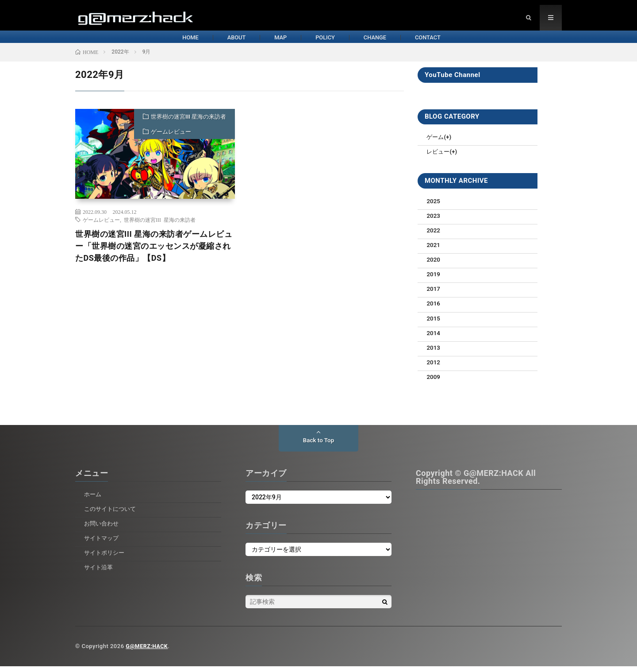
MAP (264, 43)
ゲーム (436, 145)
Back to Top (318, 446)
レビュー (439, 159)
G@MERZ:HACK (148, 652)
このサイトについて (112, 514)
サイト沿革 (100, 572)
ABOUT (198, 43)
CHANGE (402, 43)
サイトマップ (103, 544)
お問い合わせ (103, 529)
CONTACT (478, 43)
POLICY (330, 43)
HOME (130, 43)
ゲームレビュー (171, 140)
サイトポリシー (106, 558)
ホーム (93, 500)
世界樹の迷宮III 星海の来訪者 (188, 125)
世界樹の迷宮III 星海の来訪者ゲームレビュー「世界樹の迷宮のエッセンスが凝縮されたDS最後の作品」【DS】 (154, 254)
